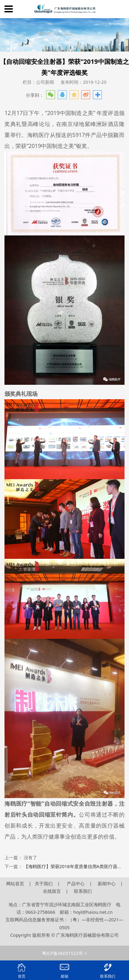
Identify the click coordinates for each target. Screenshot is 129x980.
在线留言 (52, 891)
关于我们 (44, 884)
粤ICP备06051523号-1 (64, 953)
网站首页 (15, 884)
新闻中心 (107, 884)
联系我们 (83, 891)
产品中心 (76, 884)
